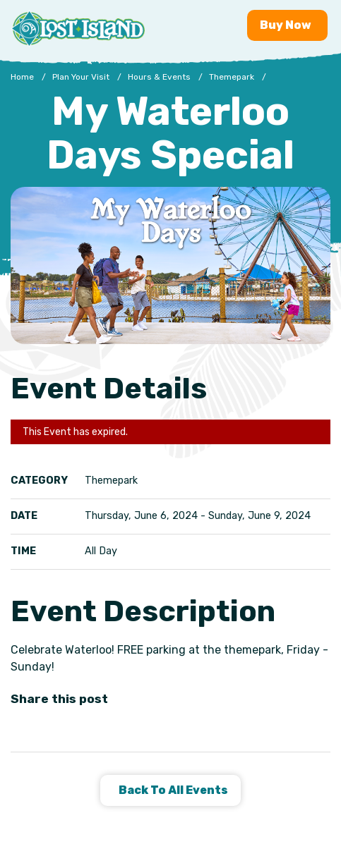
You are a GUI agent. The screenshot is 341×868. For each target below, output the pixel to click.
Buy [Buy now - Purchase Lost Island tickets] (287, 25)
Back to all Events (172, 790)
